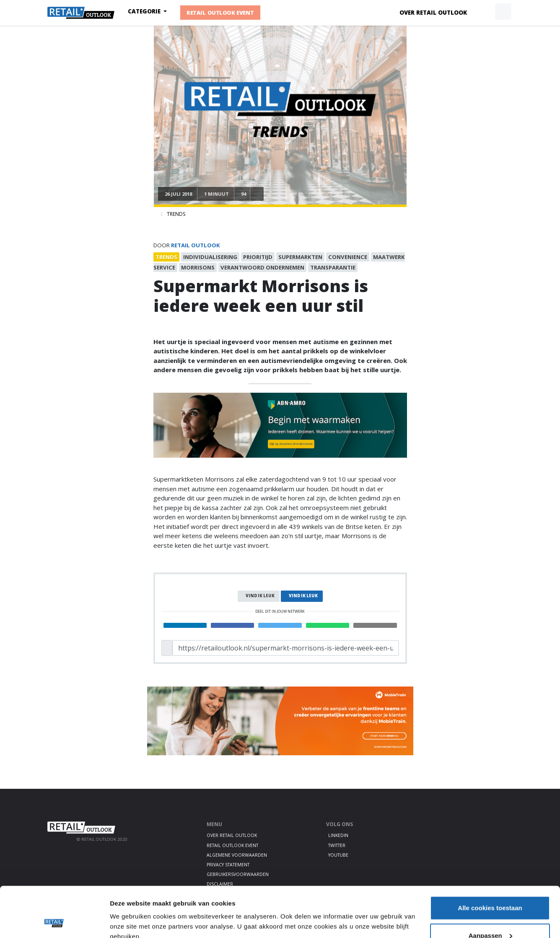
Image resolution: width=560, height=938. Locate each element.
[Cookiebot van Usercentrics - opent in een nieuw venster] (54, 922)
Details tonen (130, 912)
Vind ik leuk (260, 596)
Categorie (145, 11)
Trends (176, 214)
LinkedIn (338, 835)
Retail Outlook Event (221, 13)
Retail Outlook (196, 245)
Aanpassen (490, 888)
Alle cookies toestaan (490, 861)
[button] (484, 12)
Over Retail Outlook (433, 13)
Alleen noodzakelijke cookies (490, 916)
